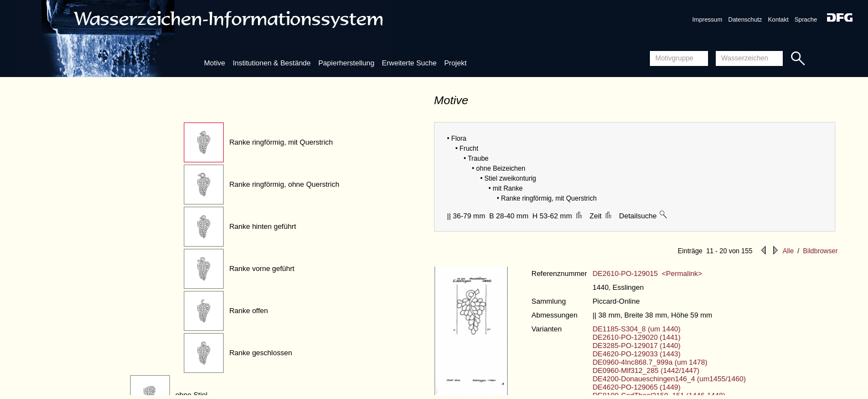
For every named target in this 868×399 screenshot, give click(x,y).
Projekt (455, 63)
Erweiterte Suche (409, 63)
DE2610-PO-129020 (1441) (636, 337)
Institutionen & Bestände (272, 63)
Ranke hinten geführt (263, 226)
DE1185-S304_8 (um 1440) (636, 329)
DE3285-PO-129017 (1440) (636, 346)
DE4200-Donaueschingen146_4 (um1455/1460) (669, 379)
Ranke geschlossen (260, 353)
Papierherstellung (346, 63)
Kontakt (778, 19)
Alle (788, 251)
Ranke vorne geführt (262, 268)
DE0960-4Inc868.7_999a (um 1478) (650, 362)
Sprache (806, 19)
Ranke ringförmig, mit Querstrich (281, 142)
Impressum (707, 19)
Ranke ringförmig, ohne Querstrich (284, 184)
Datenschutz (745, 19)
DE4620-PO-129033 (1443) (636, 354)
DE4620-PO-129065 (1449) (636, 387)
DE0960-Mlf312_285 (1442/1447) (646, 370)
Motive (214, 63)
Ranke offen (249, 311)
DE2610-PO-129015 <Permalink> (647, 273)
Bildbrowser (820, 251)
